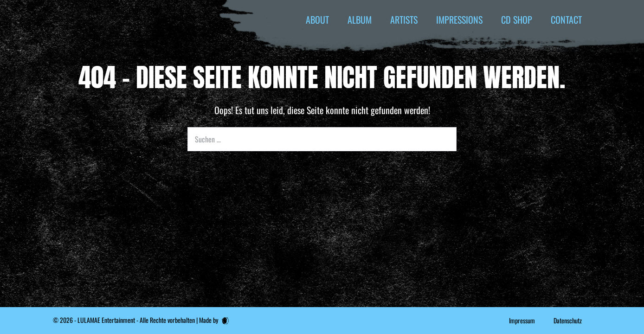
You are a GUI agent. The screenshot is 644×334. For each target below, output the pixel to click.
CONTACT (566, 19)
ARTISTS (404, 19)
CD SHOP (517, 19)
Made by (214, 320)
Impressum (522, 320)
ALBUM (360, 19)
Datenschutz (568, 320)
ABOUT (317, 19)
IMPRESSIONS (459, 19)
